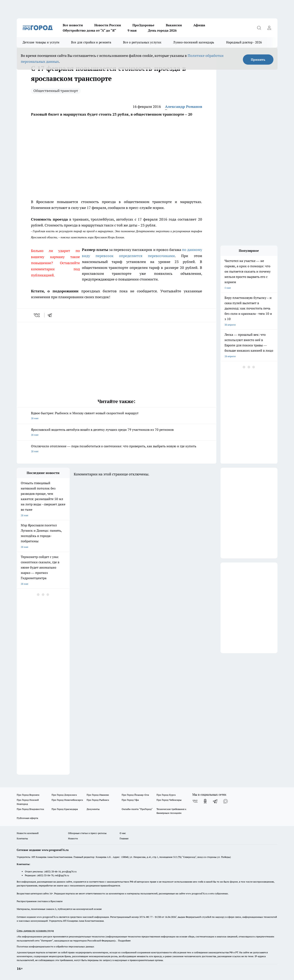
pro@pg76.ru (69, 871)
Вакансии (174, 25)
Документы (93, 809)
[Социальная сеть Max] (226, 801)
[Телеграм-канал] (215, 801)
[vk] (37, 315)
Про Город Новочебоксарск (67, 800)
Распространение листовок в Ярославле (40, 901)
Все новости (73, 25)
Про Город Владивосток (30, 809)
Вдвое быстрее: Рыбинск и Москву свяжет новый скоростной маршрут (117, 416)
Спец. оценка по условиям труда (35, 931)
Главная (124, 838)
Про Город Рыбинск (98, 800)
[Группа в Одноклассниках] (205, 801)
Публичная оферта (27, 818)
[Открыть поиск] (259, 28)
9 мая (132, 30)
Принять (258, 60)
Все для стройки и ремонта (91, 42)
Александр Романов (184, 107)
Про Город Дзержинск (64, 795)
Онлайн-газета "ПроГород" (137, 809)
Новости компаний (28, 833)
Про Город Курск (166, 795)
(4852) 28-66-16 (52, 871)
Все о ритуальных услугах (142, 42)
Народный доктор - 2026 (244, 42)
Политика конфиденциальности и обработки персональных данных (55, 946)
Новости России (108, 25)
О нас (123, 833)
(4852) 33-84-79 (45, 875)
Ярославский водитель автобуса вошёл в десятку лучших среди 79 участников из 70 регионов (117, 433)
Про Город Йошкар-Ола (135, 795)
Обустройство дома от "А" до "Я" (89, 30)
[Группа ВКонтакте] (195, 801)
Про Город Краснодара (65, 809)
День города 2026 (162, 30)
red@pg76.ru (62, 875)
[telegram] (51, 315)
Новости (73, 838)
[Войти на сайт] (269, 28)
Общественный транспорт (56, 91)
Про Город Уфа (130, 800)
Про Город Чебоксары (169, 800)
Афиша (199, 25)
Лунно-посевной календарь (194, 42)
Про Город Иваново (98, 795)
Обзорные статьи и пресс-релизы (87, 833)
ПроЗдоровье (143, 25)
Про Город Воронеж (28, 795)
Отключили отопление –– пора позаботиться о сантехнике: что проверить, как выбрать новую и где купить (117, 449)
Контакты (22, 838)
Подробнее (124, 941)
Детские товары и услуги (41, 42)
